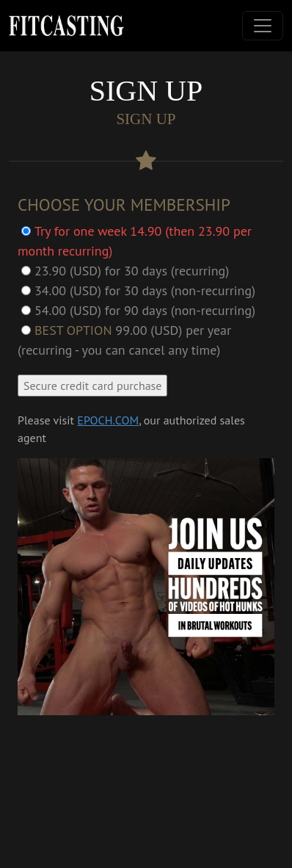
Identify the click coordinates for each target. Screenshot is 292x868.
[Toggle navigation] (263, 26)
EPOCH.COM (108, 420)
